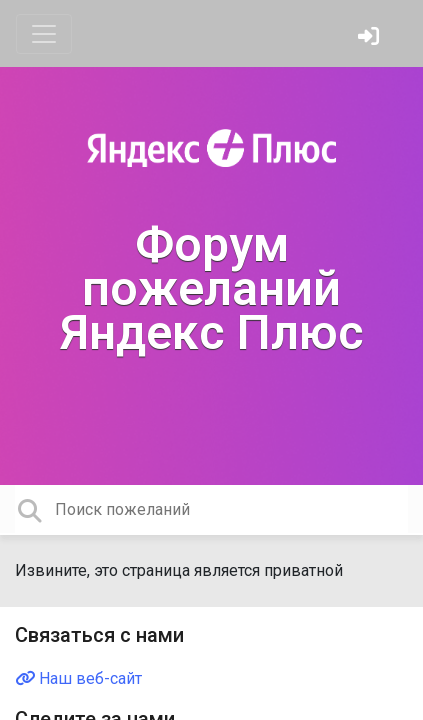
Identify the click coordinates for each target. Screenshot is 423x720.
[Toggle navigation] (44, 34)
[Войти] (371, 38)
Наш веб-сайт (78, 678)
